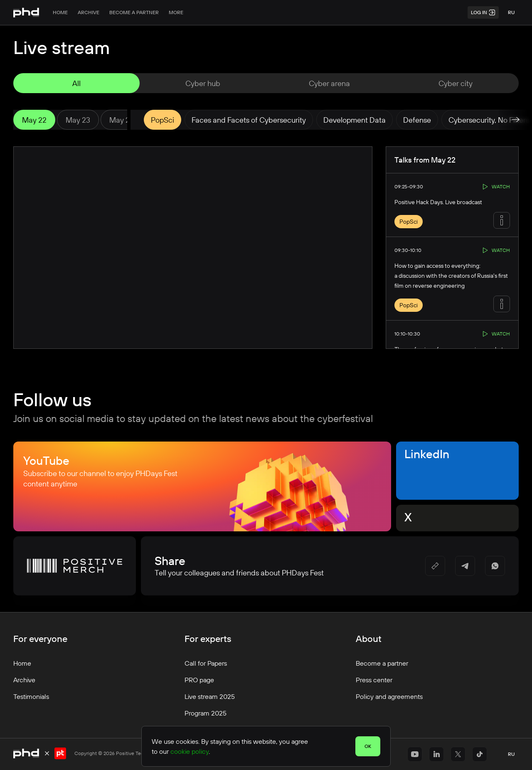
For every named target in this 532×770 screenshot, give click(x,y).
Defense (417, 120)
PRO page (199, 680)
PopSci (163, 120)
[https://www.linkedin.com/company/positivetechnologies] (436, 754)
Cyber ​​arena (329, 83)
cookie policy (190, 751)
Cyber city (456, 83)
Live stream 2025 (210, 696)
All (76, 83)
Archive (89, 12)
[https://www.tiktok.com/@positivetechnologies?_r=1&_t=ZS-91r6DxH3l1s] (480, 754)
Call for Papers (206, 663)
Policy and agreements (389, 696)
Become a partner (134, 12)
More (176, 12)
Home (60, 12)
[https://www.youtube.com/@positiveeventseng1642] (415, 754)
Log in (483, 12)
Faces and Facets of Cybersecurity (249, 120)
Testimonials (31, 696)
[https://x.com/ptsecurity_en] (458, 754)
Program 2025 (206, 713)
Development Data (355, 120)
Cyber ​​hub (203, 83)
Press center (374, 680)
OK (368, 746)
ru (511, 12)
